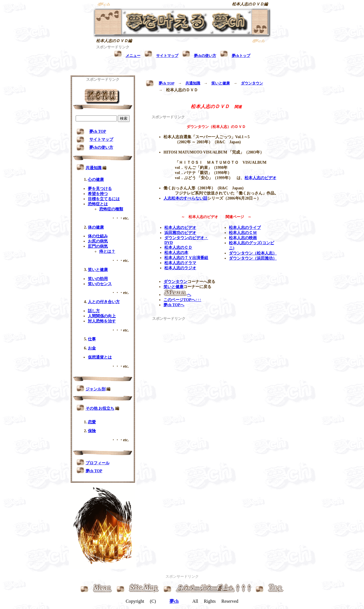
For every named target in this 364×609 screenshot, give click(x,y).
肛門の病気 (98, 246)
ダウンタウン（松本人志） (253, 253)
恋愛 (92, 422)
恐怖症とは (98, 204)
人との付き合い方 (104, 302)
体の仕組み (98, 236)
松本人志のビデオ (260, 178)
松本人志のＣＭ (243, 233)
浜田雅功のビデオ (180, 233)
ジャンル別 (96, 389)
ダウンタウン (252, 83)
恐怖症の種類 (111, 209)
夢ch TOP (167, 83)
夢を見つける (100, 189)
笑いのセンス (100, 284)
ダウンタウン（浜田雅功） (253, 258)
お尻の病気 (98, 241)
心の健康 (96, 180)
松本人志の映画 (243, 238)
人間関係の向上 (102, 316)
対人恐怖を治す (102, 321)
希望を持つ (98, 194)
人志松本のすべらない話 (185, 198)
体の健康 (96, 227)
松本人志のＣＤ (178, 247)
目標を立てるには (104, 199)
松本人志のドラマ (180, 263)
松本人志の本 (176, 253)
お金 (92, 348)
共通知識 (193, 83)
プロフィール (98, 463)
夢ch (174, 601)
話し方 (94, 311)
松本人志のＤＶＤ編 (250, 4)
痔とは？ (107, 251)
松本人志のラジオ (180, 268)
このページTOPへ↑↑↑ (182, 300)
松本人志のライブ (245, 228)
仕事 (92, 339)
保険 (92, 431)
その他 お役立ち (100, 408)
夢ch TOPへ (174, 305)
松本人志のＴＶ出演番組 (186, 258)
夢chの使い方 (101, 147)
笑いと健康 (221, 83)
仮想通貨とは (100, 357)
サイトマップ (101, 139)
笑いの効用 (98, 279)
